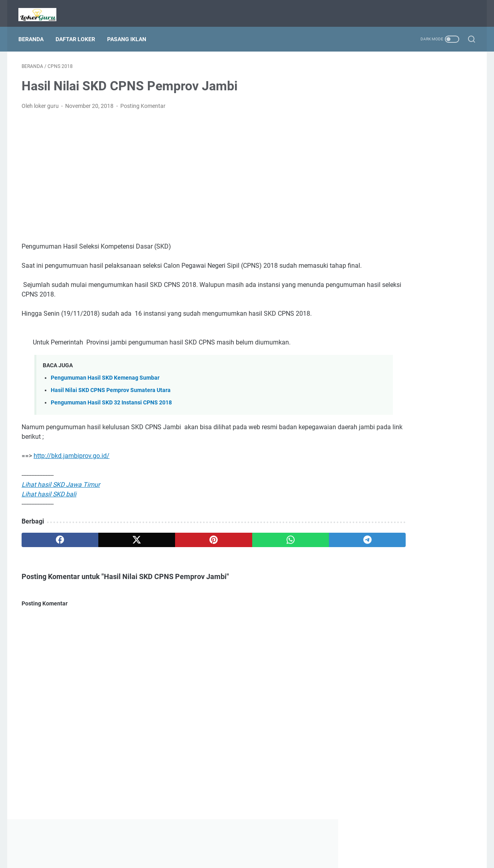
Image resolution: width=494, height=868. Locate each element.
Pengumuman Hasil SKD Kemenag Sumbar (105, 383)
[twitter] (112, 545)
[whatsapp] (233, 545)
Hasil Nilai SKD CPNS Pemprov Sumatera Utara (111, 395)
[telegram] (294, 545)
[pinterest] (172, 545)
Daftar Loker (79, 32)
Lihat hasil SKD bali (49, 499)
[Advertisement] (173, 172)
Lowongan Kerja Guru (258, 856)
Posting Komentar (143, 102)
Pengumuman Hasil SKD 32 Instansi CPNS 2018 (111, 408)
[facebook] (52, 545)
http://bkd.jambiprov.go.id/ (72, 461)
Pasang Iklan (130, 32)
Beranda (34, 32)
